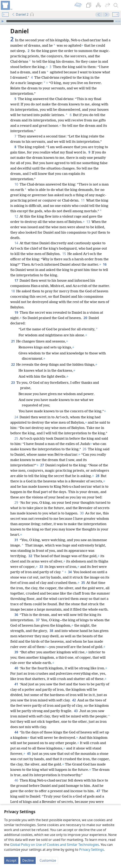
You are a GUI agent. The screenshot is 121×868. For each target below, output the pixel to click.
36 (16, 615)
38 (51, 631)
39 (16, 652)
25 (16, 438)
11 (83, 200)
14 (16, 243)
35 (83, 583)
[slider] (60, 21)
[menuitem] (6, 5)
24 (16, 417)
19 (16, 312)
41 (16, 684)
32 (30, 556)
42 (74, 700)
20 (85, 318)
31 (16, 540)
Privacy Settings (92, 850)
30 (82, 513)
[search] (116, 5)
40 (16, 668)
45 (29, 754)
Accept (11, 860)
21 (13, 341)
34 (70, 572)
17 (16, 280)
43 (76, 711)
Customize (48, 860)
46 (16, 780)
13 (88, 222)
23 (13, 383)
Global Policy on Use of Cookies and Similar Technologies (55, 845)
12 (16, 216)
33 (41, 567)
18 (13, 291)
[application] (60, 21)
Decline (28, 860)
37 (38, 620)
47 (98, 791)
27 (42, 465)
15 (64, 254)
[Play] (3, 21)
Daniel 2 (20, 14)
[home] (6, 5)
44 (16, 732)
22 (13, 364)
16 (105, 264)
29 (16, 503)
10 (16, 184)
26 (84, 449)
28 (97, 476)
